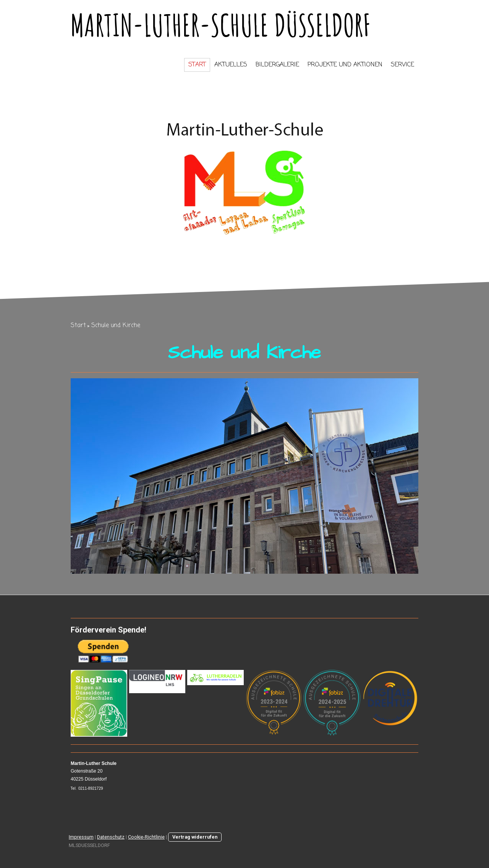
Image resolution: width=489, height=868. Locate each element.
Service (402, 65)
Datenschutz (111, 837)
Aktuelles (231, 65)
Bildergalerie (277, 65)
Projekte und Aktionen (345, 65)
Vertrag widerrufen (195, 837)
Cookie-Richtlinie (146, 837)
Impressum (81, 837)
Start (197, 65)
